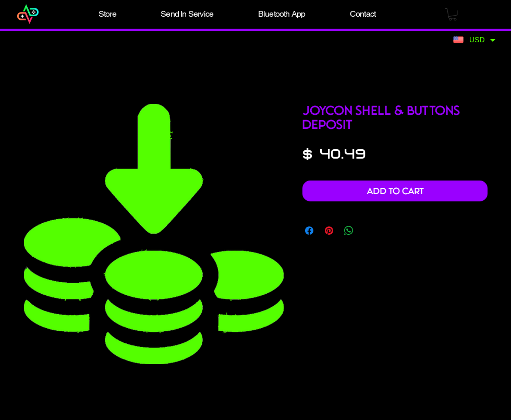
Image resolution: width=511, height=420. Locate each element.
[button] (107, 14)
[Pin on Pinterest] (329, 231)
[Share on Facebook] (309, 231)
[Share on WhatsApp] (349, 231)
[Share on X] (369, 231)
